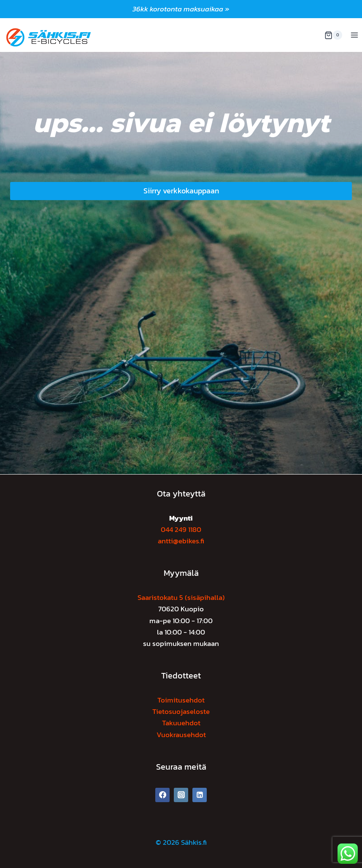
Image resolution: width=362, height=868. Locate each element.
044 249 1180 (181, 529)
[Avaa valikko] (354, 35)
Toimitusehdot (181, 700)
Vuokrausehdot (181, 735)
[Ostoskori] (333, 35)
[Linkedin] (200, 795)
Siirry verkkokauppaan (181, 191)
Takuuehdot (181, 723)
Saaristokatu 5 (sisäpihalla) (181, 597)
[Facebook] (162, 795)
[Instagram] (181, 795)
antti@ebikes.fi (181, 541)
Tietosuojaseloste (181, 711)
